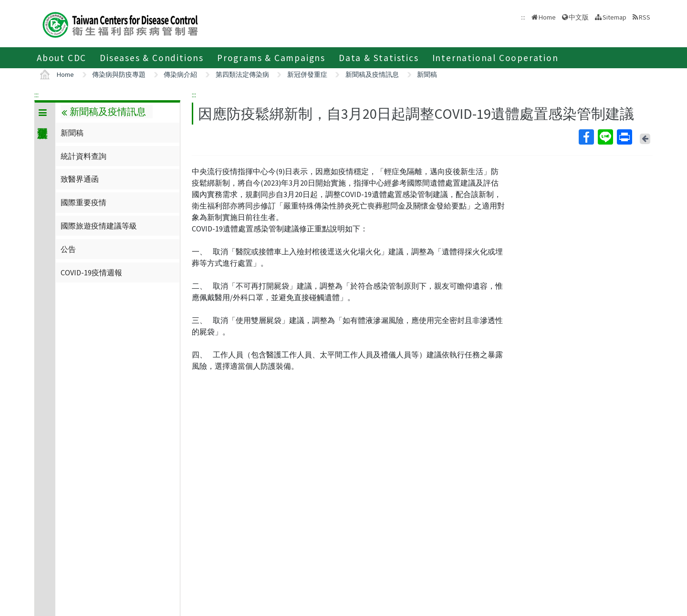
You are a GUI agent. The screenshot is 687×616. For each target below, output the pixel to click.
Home (547, 17)
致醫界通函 (80, 179)
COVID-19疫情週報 (91, 272)
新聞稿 (427, 74)
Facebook (586, 137)
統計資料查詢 (83, 156)
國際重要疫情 (83, 202)
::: (36, 94)
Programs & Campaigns (271, 58)
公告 (68, 249)
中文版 (579, 17)
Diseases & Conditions (152, 58)
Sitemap (614, 17)
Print (624, 137)
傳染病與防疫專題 (119, 74)
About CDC (62, 58)
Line (605, 137)
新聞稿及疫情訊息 (372, 74)
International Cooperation (495, 58)
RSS (645, 17)
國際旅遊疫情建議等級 (99, 226)
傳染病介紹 (180, 74)
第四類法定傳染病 (242, 74)
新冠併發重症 (307, 74)
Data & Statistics (379, 58)
